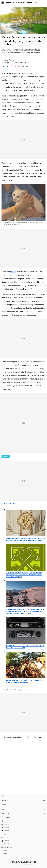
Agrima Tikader (9, 60)
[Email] (23, 66)
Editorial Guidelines (35, 737)
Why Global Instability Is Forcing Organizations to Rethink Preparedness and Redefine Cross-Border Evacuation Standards (24, 575)
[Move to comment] (27, 66)
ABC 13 (13, 272)
